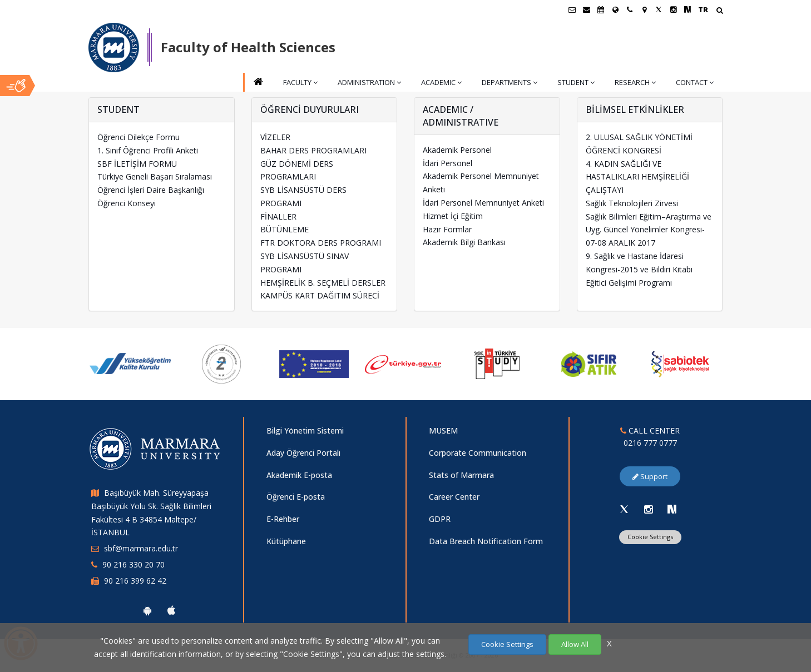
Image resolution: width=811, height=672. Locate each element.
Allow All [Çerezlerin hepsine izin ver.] (575, 644)
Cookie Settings (507, 644)
